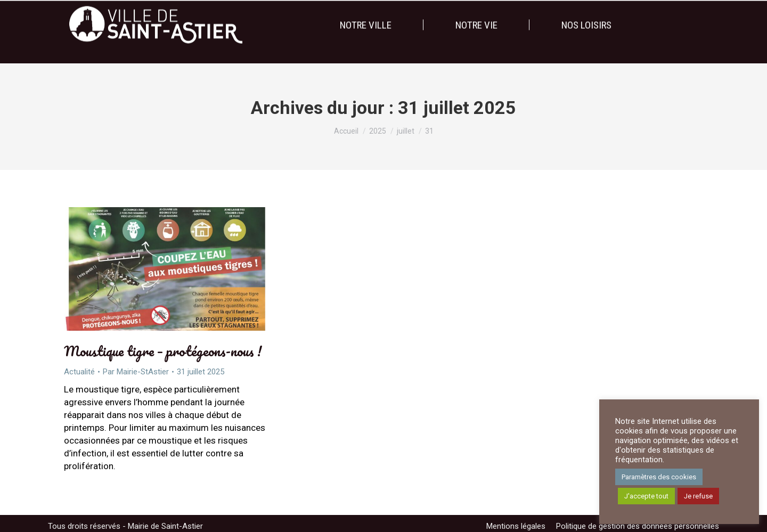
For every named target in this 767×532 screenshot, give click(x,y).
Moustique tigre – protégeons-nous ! (163, 351)
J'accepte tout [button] (646, 496)
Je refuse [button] (698, 496)
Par (136, 372)
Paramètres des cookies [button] (659, 477)
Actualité (79, 372)
